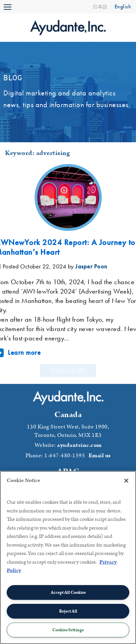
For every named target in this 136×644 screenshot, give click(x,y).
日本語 (100, 7)
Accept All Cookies (68, 592)
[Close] (126, 481)
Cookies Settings (68, 630)
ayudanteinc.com (79, 445)
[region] (68, 557)
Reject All (68, 611)
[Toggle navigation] (8, 7)
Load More (68, 371)
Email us (100, 456)
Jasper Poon (91, 266)
